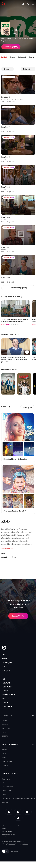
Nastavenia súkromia (7, 831)
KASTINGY (7, 699)
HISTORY (5, 736)
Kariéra (4, 794)
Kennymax (12, 844)
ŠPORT (4, 758)
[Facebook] (9, 812)
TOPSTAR (5, 725)
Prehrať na (11, 47)
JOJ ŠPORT (7, 687)
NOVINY (4, 750)
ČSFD (15, 34)
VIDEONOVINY (7, 761)
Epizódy (12, 57)
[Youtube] (27, 812)
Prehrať (18, 616)
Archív (4, 659)
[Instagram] (18, 812)
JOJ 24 (4, 667)
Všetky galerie (28, 408)
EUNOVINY (5, 765)
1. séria (8, 69)
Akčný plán (5, 802)
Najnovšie (28, 69)
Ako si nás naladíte (7, 787)
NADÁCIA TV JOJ (9, 695)
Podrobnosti (22, 57)
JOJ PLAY (6, 683)
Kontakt (4, 837)
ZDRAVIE (5, 732)
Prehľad (4, 57)
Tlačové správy (6, 779)
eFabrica (25, 844)
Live (3, 655)
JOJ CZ (5, 703)
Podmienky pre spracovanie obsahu (11, 826)
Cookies (4, 829)
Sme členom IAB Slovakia (8, 834)
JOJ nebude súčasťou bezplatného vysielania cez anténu (18, 798)
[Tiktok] (18, 818)
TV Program (7, 663)
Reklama (4, 783)
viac (10, 41)
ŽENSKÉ (4, 721)
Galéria (31, 57)
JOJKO (5, 691)
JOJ (3, 679)
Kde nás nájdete (6, 791)
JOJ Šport (6, 671)
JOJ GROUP (7, 707)
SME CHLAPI (6, 728)
